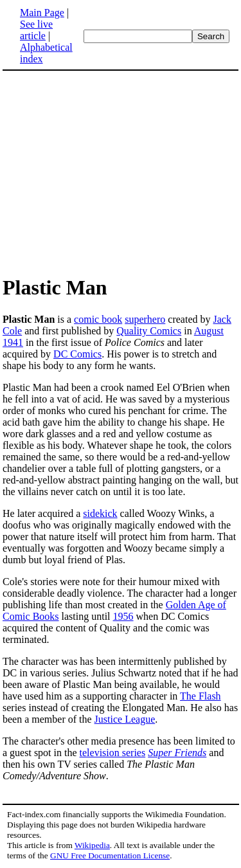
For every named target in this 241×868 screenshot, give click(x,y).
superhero (145, 319)
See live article (36, 30)
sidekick (100, 513)
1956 (123, 616)
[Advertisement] (121, 172)
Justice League (125, 719)
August (209, 331)
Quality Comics (149, 331)
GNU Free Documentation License (110, 855)
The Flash (201, 696)
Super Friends (177, 753)
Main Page (42, 13)
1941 (13, 342)
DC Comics (77, 354)
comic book (98, 319)
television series (113, 753)
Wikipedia (92, 845)
